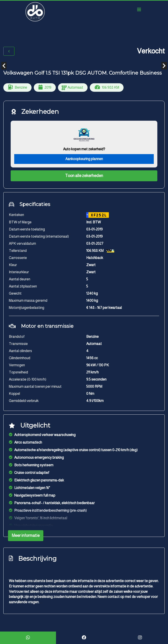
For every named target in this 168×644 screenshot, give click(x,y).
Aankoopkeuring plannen (84, 159)
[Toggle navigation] (139, 10)
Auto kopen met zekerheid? (84, 149)
